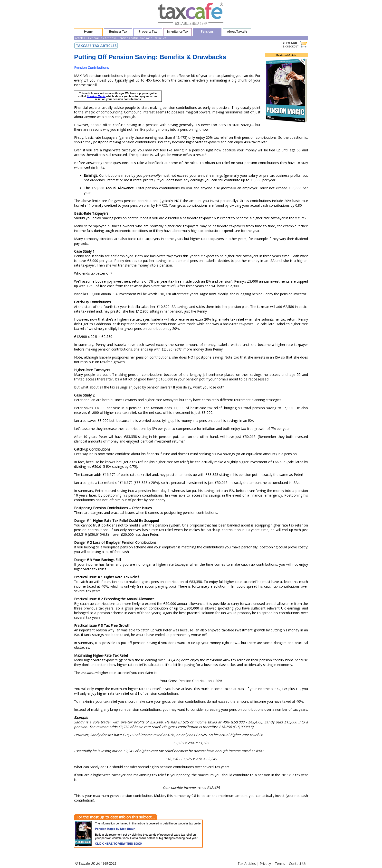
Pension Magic (96, 96)
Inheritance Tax (178, 32)
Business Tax (118, 32)
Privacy (265, 863)
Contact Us (298, 863)
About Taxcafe (237, 32)
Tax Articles (247, 863)
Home (88, 32)
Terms (280, 863)
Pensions (207, 32)
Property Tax (148, 32)
